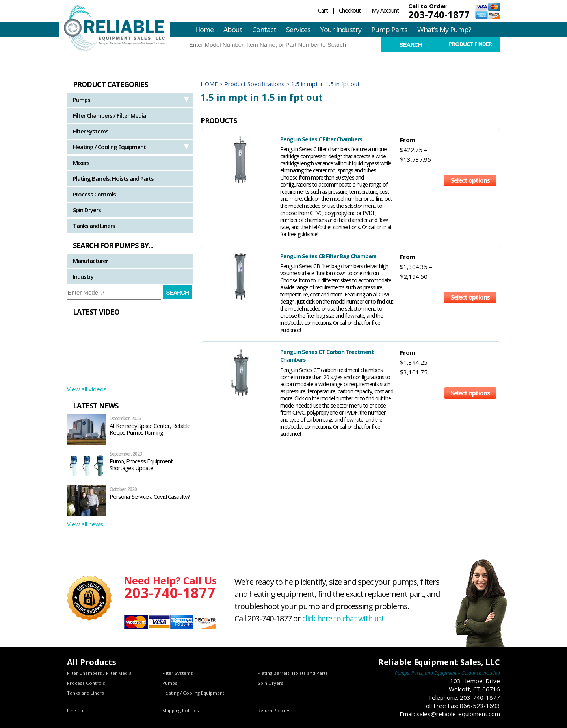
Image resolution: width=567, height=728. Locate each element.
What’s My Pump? (444, 30)
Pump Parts (389, 30)
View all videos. (87, 389)
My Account (385, 10)
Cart (323, 10)
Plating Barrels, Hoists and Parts (113, 178)
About (233, 30)
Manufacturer (90, 261)
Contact (264, 30)
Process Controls (94, 194)
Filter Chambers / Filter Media (109, 115)
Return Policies (274, 710)
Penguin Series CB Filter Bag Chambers (310, 256)
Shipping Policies (181, 710)
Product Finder (470, 44)
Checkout (350, 10)
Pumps (82, 100)
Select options (470, 153)
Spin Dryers (87, 210)
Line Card (78, 710)
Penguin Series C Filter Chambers (303, 139)
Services (298, 30)
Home (204, 30)
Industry (83, 276)
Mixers (81, 163)
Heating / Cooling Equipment (109, 147)
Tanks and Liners (94, 226)
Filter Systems (91, 131)
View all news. (86, 524)
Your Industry (341, 30)
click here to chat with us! (344, 618)
